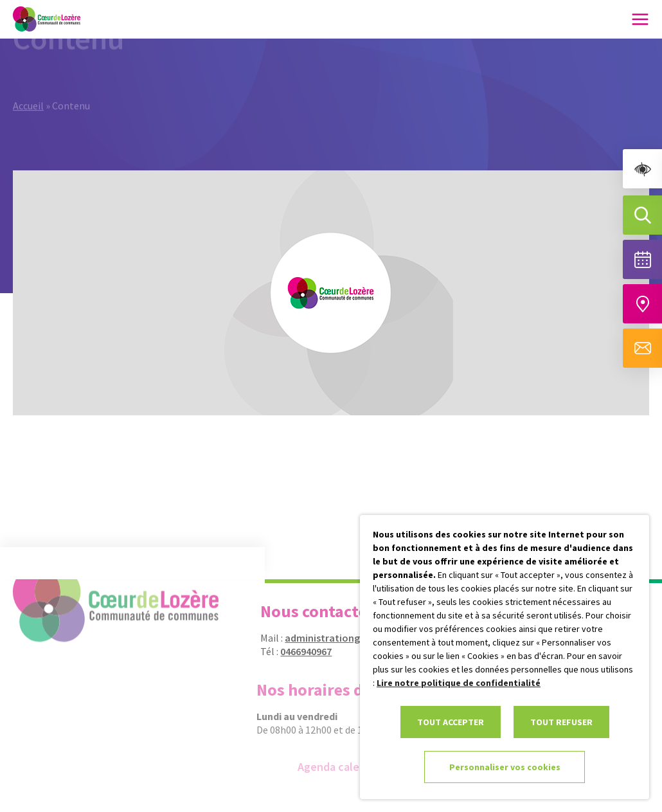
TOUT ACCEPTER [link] (451, 722)
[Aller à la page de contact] (642, 348)
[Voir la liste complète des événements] (642, 259)
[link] (642, 169)
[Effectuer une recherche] (642, 215)
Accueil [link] (28, 91)
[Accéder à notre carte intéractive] (642, 304)
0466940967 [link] (300, 651)
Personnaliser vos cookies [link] (505, 767)
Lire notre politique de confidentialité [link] (459, 683)
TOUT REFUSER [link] (561, 722)
